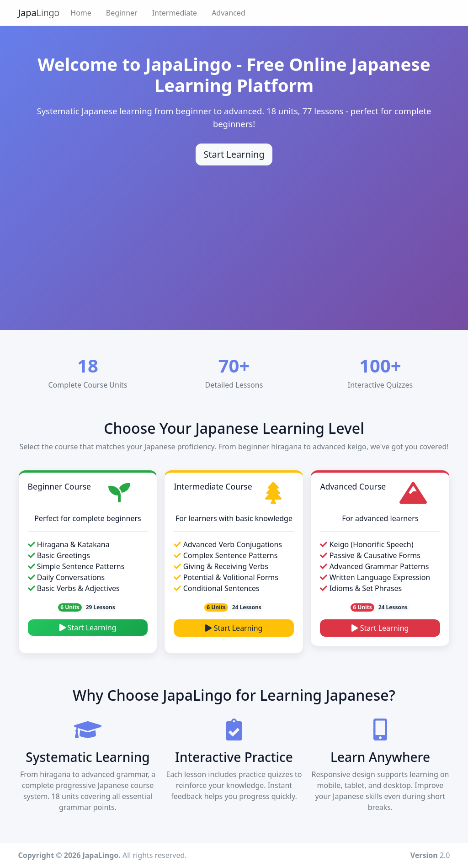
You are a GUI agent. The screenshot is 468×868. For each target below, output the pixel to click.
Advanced (229, 13)
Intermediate (175, 13)
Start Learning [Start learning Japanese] (234, 154)
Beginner (122, 13)
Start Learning (88, 628)
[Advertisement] (234, 234)
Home (81, 13)
